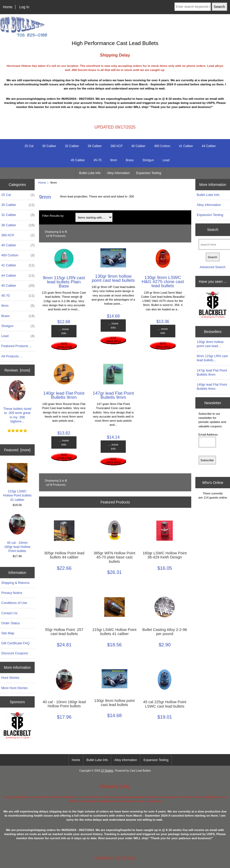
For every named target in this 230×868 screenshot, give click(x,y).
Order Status (11, 623)
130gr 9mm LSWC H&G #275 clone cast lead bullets (163, 282)
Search (213, 230)
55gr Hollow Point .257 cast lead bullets (64, 632)
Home (8, 7)
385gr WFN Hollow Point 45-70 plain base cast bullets (114, 557)
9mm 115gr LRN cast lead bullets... (212, 358)
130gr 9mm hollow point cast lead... (210, 344)
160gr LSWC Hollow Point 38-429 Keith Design (165, 555)
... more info (64, 331)
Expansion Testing (148, 173)
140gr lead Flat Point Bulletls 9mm (64, 395)
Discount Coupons (15, 653)
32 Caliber (72, 146)
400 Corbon (162, 146)
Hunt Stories (10, 678)
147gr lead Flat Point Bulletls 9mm (113, 395)
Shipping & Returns (15, 583)
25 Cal (29, 146)
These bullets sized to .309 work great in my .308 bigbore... (17, 402)
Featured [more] (17, 450)
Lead (166, 160)
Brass (130, 160)
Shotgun (148, 160)
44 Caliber (209, 146)
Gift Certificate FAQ (15, 643)
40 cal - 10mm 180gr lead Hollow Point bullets (17, 533)
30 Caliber (49, 146)
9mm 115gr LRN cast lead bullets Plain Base (64, 282)
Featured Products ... (17, 346)
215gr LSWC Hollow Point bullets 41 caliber (17, 482)
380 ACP (116, 146)
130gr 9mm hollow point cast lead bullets (113, 278)
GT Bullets (107, 771)
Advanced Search (213, 267)
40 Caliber (138, 146)
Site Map (8, 633)
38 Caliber (95, 146)
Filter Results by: (53, 216)
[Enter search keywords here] (193, 7)
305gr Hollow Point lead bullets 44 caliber (64, 555)
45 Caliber (78, 160)
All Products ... (12, 356)
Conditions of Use (14, 603)
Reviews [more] (17, 370)
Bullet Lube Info (90, 173)
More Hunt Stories (15, 688)
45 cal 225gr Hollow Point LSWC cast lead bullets (165, 704)
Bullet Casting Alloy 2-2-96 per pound (165, 632)
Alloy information (118, 173)
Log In (24, 7)
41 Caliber (186, 146)
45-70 (98, 160)
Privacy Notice (12, 593)
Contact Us (9, 613)
